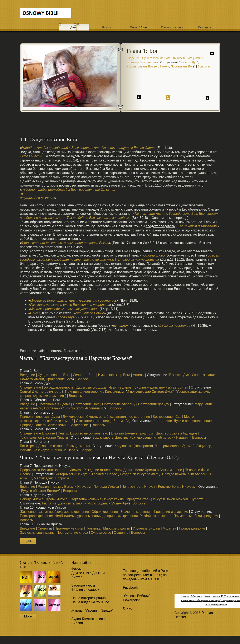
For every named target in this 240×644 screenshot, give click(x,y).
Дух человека (73, 417)
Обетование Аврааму (119, 404)
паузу (212, 53)
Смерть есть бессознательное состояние (118, 417)
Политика (93, 528)
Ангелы (153, 62)
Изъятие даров (120, 387)
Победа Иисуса (32, 499)
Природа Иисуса (106, 487)
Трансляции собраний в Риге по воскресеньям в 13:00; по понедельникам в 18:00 (145, 575)
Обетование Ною (86, 404)
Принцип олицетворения (84, 392)
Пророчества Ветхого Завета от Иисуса (50, 470)
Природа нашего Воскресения (43, 425)
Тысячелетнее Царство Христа (44, 438)
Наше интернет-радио (89, 598)
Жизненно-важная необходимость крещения (54, 512)
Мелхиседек (43, 478)
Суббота (197, 499)
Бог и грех (28, 446)
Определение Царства (38, 433)
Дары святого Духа (91, 387)
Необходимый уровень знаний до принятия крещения (96, 516)
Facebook (130, 587)
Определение (31, 387)
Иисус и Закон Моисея (170, 499)
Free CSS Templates (46, 14)
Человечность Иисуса (139, 487)
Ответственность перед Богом (99, 421)
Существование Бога (156, 58)
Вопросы (204, 66)
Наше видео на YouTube (90, 602)
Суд (178, 417)
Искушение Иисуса (35, 450)
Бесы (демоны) (78, 446)
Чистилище (163, 421)
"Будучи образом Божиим (40, 491)
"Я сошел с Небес (103, 474)
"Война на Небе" (64, 450)
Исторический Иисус (72, 474)
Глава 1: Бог (143, 51)
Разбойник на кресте (156, 516)
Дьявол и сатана (51, 446)
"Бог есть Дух (188, 62)
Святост (44, 528)
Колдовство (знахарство (133, 446)
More (28, 616)
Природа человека (34, 417)
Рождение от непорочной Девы (108, 470)
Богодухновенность (58, 387)
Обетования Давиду (153, 404)
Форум (77, 569)
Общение (121, 533)
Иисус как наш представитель (127, 499)
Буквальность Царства (110, 438)
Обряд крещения (105, 512)
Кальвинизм (114, 392)
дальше (207, 98)
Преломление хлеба (72, 533)
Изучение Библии (146, 528)
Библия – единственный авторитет (161, 387)
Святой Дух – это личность (41, 392)
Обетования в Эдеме (54, 404)
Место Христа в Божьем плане (158, 470)
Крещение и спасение (171, 512)
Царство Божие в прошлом (132, 433)
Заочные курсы (83, 585)
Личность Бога (183, 58)
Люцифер (204, 446)
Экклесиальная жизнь (37, 533)
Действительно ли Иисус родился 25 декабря (93, 503)
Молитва (169, 528)
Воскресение (163, 417)
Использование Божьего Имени (148, 66)
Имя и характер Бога (114, 375)
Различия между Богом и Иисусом (64, 487)
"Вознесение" (79, 425)
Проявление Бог (182, 66)
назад (139, 97)
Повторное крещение (36, 516)
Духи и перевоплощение (193, 421)
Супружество (101, 533)
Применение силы (69, 528)
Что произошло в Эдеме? (175, 446)
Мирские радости (117, 528)
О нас (128, 608)
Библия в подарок (85, 590)
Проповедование (192, 528)
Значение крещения (136, 512)
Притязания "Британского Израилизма (74, 408)
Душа (56, 417)
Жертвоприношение (86, 499)
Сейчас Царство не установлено (83, 433)
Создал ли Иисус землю (139, 474)
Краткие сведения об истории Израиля (160, 438)
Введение (133, 58)
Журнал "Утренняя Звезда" (92, 610)
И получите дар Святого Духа (150, 392)
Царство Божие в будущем (176, 433)
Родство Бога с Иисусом (177, 487)
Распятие (49, 503)
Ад (128, 421)
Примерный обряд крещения (196, 516)
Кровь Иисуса (57, 499)
